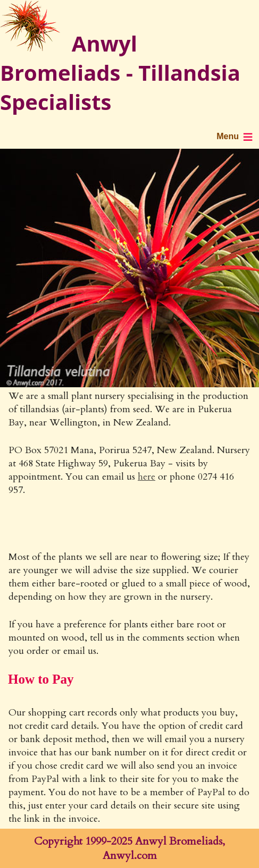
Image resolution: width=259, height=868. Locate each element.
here (147, 477)
